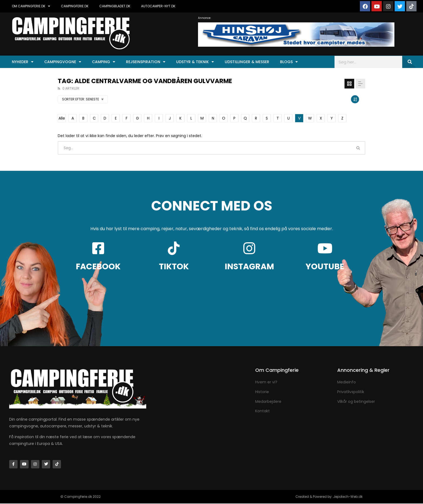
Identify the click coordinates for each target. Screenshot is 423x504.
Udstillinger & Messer (247, 62)
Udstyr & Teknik (195, 62)
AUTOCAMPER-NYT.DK (158, 6)
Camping (104, 62)
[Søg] (409, 62)
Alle (62, 118)
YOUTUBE (325, 267)
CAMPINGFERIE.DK (75, 6)
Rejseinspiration (146, 62)
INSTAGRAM (249, 267)
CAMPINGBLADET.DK (115, 6)
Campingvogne (63, 62)
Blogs (289, 62)
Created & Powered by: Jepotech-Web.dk (329, 497)
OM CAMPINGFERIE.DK (31, 6)
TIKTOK (174, 267)
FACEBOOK (98, 267)
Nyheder (23, 62)
